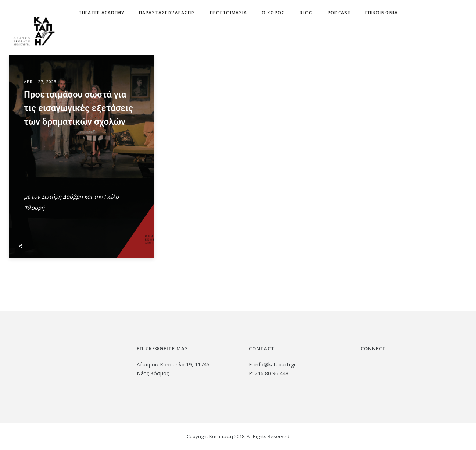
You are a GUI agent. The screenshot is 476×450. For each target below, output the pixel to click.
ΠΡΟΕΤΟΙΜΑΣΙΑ (228, 13)
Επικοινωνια (382, 13)
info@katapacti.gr (275, 364)
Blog (306, 13)
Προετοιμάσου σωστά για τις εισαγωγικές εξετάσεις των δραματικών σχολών (78, 108)
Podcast (339, 13)
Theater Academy (101, 13)
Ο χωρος (273, 13)
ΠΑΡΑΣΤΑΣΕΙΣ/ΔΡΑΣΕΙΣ (167, 13)
